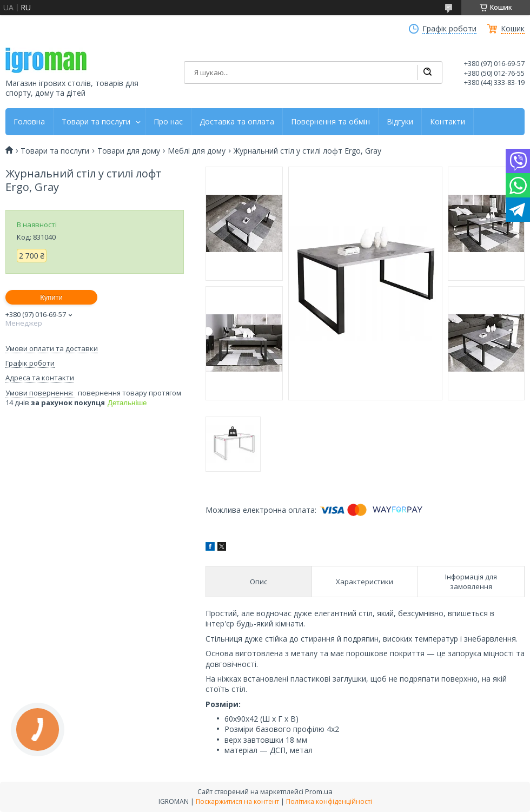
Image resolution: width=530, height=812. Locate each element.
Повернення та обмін (330, 122)
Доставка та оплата (237, 122)
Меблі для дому (197, 151)
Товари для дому (129, 151)
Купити (51, 297)
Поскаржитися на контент (237, 801)
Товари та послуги (96, 122)
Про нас (168, 122)
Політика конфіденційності (329, 801)
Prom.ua (319, 791)
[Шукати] (427, 72)
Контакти (448, 122)
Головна (29, 122)
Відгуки (400, 122)
